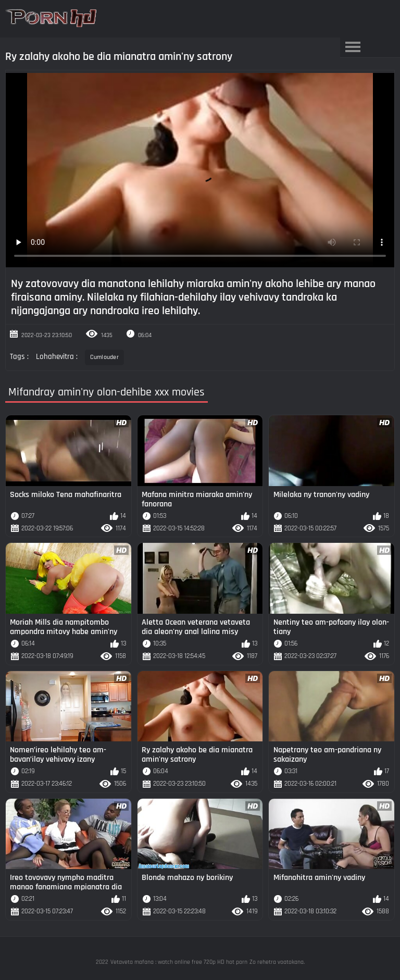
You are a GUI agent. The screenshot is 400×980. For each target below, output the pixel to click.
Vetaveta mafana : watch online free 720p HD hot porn (179, 962)
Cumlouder (104, 357)
